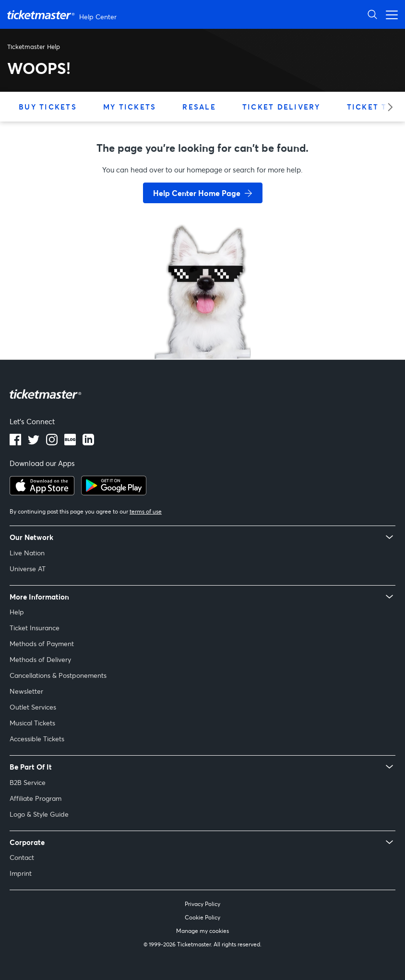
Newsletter (26, 691)
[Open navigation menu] (389, 14)
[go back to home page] (202, 325)
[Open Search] (372, 14)
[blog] (70, 442)
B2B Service (28, 782)
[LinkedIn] (88, 442)
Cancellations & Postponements (58, 675)
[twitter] (34, 442)
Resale (199, 107)
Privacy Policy (202, 904)
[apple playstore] (42, 492)
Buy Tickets (48, 107)
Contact (22, 857)
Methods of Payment (42, 643)
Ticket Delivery (281, 107)
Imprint (21, 873)
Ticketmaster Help (34, 47)
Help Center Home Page (197, 193)
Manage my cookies (202, 931)
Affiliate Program (36, 798)
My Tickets (130, 107)
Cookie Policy (202, 917)
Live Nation (27, 553)
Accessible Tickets (37, 739)
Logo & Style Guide (39, 814)
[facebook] (15, 442)
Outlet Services (33, 707)
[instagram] (52, 442)
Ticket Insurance (35, 628)
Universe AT (28, 569)
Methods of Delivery (40, 659)
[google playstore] (114, 492)
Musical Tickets (32, 723)
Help (17, 612)
